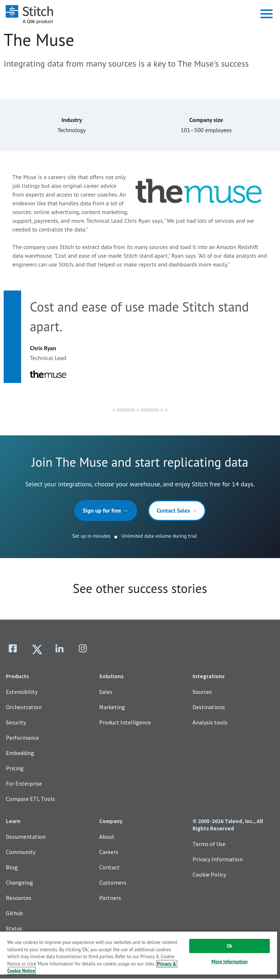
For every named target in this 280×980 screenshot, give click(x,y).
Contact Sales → (177, 511)
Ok (230, 946)
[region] (139, 955)
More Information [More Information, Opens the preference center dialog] (230, 962)
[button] (267, 14)
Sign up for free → (105, 511)
